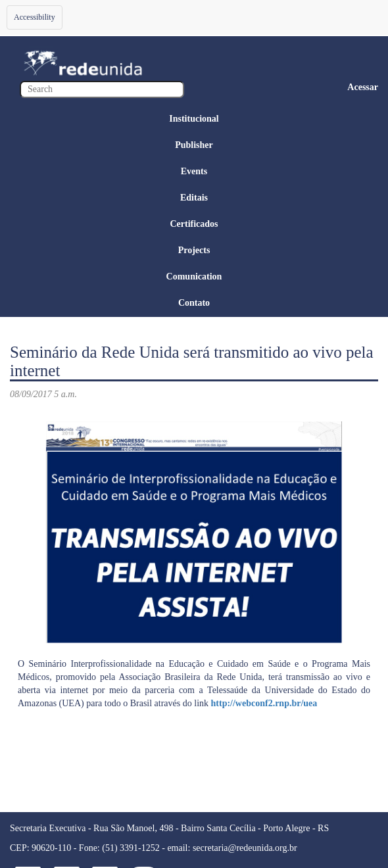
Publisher (194, 145)
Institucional (194, 119)
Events (194, 171)
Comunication (194, 277)
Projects (194, 250)
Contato (194, 303)
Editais (194, 198)
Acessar (363, 87)
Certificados (194, 224)
